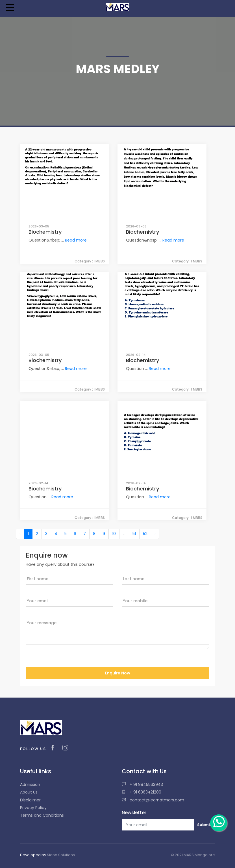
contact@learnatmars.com (153, 800)
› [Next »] (155, 534)
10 (114, 534)
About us (29, 792)
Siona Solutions (61, 855)
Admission (30, 784)
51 (134, 534)
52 (145, 534)
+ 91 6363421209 (142, 792)
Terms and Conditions (42, 815)
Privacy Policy (33, 808)
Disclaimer (30, 800)
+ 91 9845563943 (142, 784)
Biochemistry (45, 232)
